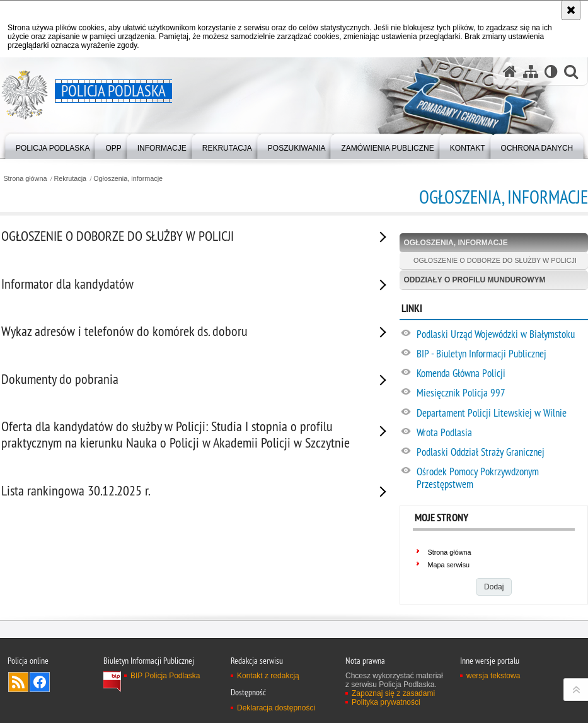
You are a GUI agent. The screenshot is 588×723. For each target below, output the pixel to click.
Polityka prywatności (386, 702)
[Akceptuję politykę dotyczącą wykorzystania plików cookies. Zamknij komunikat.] (571, 10)
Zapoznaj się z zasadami (393, 693)
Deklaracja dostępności (276, 708)
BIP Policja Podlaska (165, 676)
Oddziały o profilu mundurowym (474, 280)
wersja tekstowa (493, 676)
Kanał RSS (18, 682)
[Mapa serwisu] (531, 72)
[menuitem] (53, 145)
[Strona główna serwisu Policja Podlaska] (510, 72)
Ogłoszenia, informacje (128, 179)
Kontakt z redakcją (268, 676)
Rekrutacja (71, 179)
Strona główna (25, 179)
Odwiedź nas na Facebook (40, 682)
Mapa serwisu (448, 565)
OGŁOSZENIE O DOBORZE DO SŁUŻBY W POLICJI (495, 260)
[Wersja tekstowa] (551, 72)
